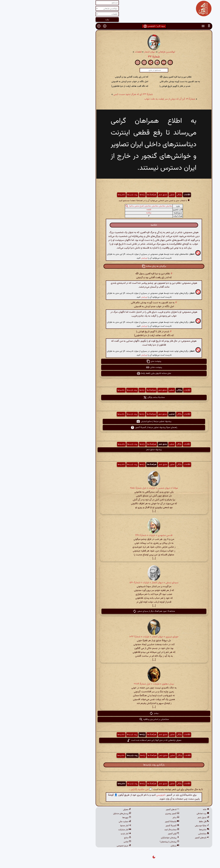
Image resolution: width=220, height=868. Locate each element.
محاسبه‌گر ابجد (128, 830)
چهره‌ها (83, 818)
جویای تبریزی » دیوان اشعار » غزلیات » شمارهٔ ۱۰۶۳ (110, 637)
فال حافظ (160, 822)
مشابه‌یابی (160, 834)
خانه (162, 810)
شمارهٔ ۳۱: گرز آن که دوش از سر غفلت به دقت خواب (126, 99)
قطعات (94, 52)
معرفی (83, 810)
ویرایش (100, 258)
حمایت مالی (81, 822)
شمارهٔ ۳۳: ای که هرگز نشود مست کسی (89, 94)
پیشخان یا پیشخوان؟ (126, 842)
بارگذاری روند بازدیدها (110, 765)
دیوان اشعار (106, 52)
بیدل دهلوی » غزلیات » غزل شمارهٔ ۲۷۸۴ (110, 684)
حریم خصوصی (80, 846)
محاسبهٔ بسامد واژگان (110, 397)
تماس (83, 842)
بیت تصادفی (159, 814)
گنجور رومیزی (128, 814)
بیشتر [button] (110, 713)
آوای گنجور (130, 834)
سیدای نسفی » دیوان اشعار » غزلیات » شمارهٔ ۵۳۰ (110, 583)
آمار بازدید (82, 834)
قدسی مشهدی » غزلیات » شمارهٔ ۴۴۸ (110, 535)
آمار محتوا (82, 826)
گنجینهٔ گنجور (128, 826)
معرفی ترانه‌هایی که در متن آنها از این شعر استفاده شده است (110, 740)
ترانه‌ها (98, 195)
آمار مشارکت (81, 830)
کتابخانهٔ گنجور (128, 822)
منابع (84, 838)
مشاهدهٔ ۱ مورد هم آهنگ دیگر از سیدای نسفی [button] (110, 611)
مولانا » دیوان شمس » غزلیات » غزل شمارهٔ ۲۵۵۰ (110, 488)
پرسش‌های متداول (78, 814)
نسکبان (131, 846)
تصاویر (128, 195)
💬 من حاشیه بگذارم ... (97, 790)
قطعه (105, 210)
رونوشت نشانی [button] (110, 367)
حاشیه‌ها (77, 195)
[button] (165, 26)
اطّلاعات (143, 195)
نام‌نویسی (117, 795)
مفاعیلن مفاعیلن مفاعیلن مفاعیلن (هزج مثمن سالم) (107, 206)
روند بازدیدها (88, 195)
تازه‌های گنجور (158, 838)
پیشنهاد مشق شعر (110, 450)
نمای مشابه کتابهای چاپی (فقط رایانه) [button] (110, 373)
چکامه (105, 213)
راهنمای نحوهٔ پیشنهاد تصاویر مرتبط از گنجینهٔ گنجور (110, 427)
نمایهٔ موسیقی (158, 826)
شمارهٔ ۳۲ (110, 57)
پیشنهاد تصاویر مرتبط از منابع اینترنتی (110, 421)
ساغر (132, 818)
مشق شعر (119, 195)
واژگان (135, 195)
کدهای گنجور (129, 810)
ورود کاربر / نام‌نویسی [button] (110, 26)
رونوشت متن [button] (110, 361)
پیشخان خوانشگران (126, 838)
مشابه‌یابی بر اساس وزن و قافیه (110, 719)
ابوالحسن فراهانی (123, 52)
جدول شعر (159, 818)
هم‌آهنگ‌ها (108, 195)
